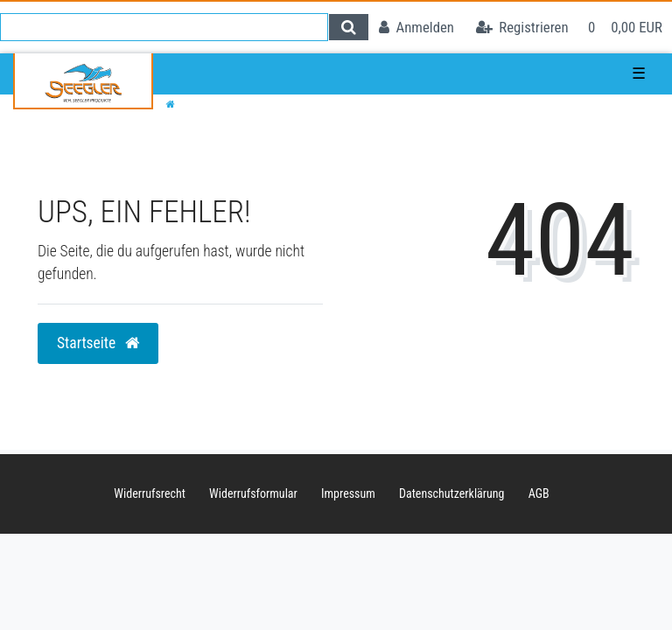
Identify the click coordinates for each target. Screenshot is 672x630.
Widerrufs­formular (253, 493)
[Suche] (349, 27)
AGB (539, 493)
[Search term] (164, 27)
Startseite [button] (98, 343)
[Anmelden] (416, 28)
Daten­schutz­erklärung (452, 493)
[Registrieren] (522, 28)
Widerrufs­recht (150, 493)
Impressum (348, 493)
